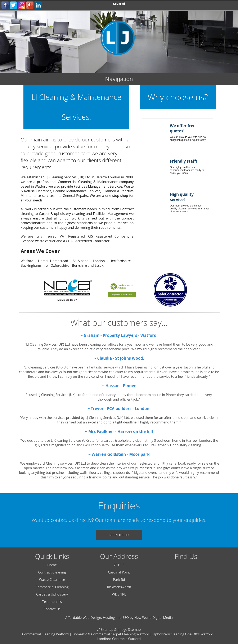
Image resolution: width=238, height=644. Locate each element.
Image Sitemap (129, 630)
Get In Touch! (119, 535)
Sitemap (107, 630)
